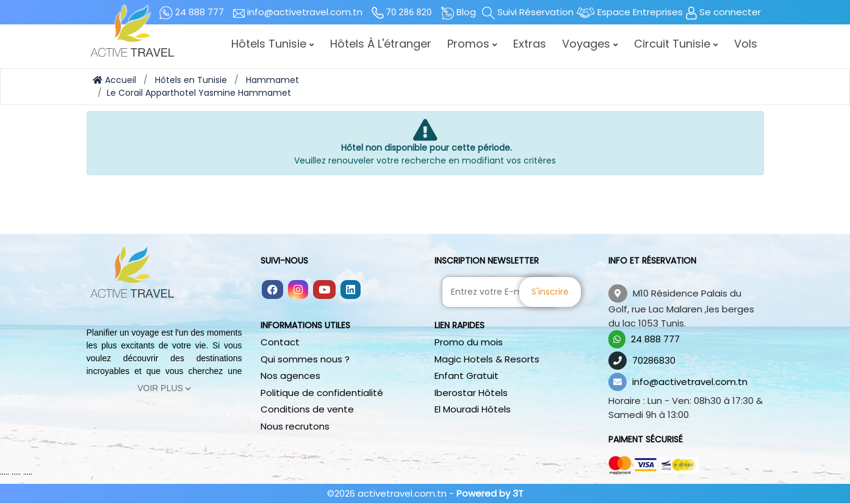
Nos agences (290, 376)
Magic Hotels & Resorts (487, 359)
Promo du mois (469, 342)
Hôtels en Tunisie (191, 80)
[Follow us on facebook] (272, 290)
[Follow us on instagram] (298, 290)
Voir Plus (164, 388)
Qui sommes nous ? (305, 359)
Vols (746, 44)
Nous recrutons (295, 426)
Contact (280, 342)
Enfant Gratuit (466, 376)
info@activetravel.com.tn (690, 382)
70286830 (654, 360)
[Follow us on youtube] (324, 290)
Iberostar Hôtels (471, 393)
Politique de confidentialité (322, 393)
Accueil (114, 80)
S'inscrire (551, 292)
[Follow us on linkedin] (351, 290)
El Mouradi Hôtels (473, 409)
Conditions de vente (307, 409)
